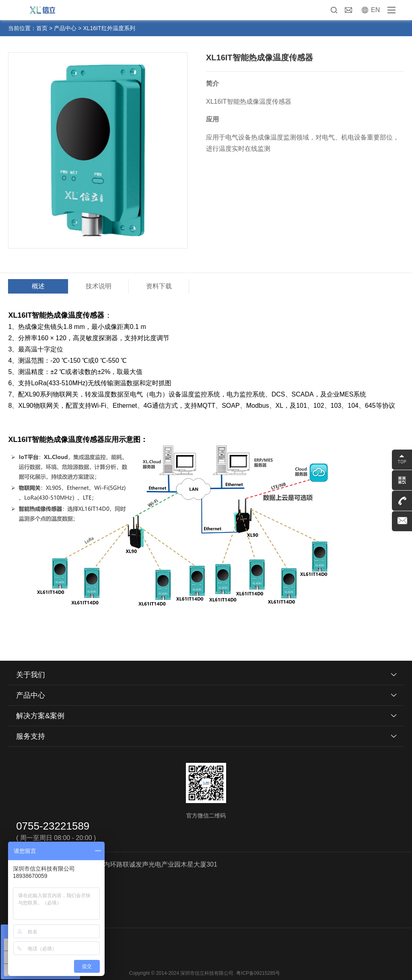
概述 (38, 286)
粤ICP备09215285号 (258, 973)
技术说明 (99, 286)
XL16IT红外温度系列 (109, 28)
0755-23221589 (53, 826)
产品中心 (65, 28)
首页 (42, 28)
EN (375, 10)
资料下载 (159, 286)
